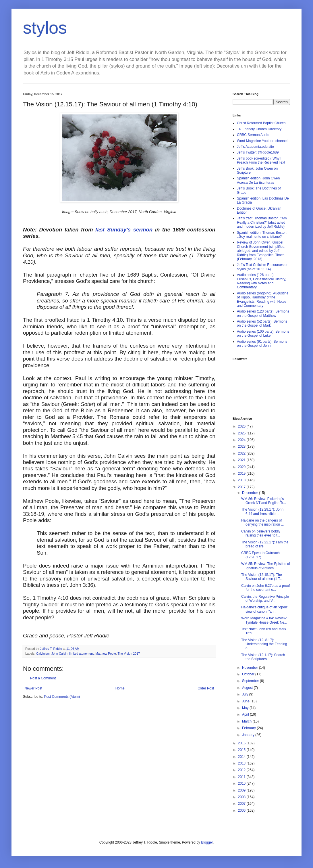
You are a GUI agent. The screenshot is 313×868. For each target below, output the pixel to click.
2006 (242, 810)
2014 (242, 757)
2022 (242, 453)
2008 (242, 797)
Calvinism (43, 654)
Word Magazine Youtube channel (262, 141)
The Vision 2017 (129, 654)
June (246, 701)
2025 (242, 433)
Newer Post (33, 688)
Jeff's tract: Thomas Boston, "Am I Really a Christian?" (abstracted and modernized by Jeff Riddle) (263, 222)
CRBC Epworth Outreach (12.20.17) (260, 555)
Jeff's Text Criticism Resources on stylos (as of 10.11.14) (263, 267)
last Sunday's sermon (124, 230)
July (246, 694)
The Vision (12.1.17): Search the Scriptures (263, 657)
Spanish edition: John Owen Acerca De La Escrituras (258, 180)
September (251, 681)
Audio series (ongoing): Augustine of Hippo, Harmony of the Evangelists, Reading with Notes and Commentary (263, 299)
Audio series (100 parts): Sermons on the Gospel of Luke (263, 334)
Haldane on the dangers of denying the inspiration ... (262, 522)
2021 (242, 460)
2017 (242, 487)
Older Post (206, 688)
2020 (242, 467)
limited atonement (81, 654)
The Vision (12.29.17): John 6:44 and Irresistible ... (262, 511)
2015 (242, 750)
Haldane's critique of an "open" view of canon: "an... (265, 609)
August (248, 688)
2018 (242, 480)
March (247, 721)
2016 (242, 743)
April (246, 714)
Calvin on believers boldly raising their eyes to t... (261, 533)
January (249, 735)
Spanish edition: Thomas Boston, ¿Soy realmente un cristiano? (262, 235)
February (249, 728)
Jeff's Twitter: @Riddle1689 (258, 152)
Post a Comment (43, 678)
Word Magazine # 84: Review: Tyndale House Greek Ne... (264, 620)
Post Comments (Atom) (62, 697)
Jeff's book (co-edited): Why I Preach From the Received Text (261, 160)
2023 (242, 447)
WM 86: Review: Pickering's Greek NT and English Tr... (264, 501)
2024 (242, 440)
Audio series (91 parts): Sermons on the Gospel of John (262, 344)
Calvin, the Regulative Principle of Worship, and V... (265, 599)
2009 (242, 790)
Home (120, 688)
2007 (242, 804)
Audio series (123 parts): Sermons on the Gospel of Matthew (263, 313)
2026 (242, 426)
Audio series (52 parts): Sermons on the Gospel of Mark (262, 323)
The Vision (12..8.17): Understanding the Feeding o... (264, 644)
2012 (242, 770)
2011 (242, 777)
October (249, 674)
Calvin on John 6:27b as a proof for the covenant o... (265, 588)
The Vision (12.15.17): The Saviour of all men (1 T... (262, 577)
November (251, 668)
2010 (242, 783)
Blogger (207, 842)
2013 (242, 763)
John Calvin (59, 654)
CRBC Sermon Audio (253, 135)
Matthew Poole (106, 654)
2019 (242, 474)
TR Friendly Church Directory (259, 129)
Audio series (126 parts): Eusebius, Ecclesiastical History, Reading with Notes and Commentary (261, 281)
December (251, 493)
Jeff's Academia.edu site (255, 147)
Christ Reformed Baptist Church (261, 123)
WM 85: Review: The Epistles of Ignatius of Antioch (266, 566)
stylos (45, 28)
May (246, 708)
